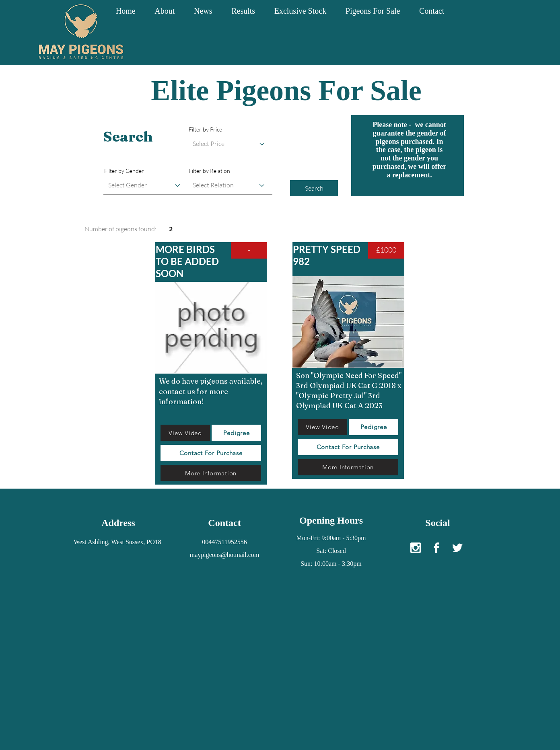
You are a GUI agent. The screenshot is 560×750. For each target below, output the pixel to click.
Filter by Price (205, 129)
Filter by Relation (209, 171)
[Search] (314, 188)
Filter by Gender (124, 171)
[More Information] (211, 473)
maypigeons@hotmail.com (224, 555)
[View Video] (185, 433)
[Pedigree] (236, 433)
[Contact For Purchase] (211, 453)
